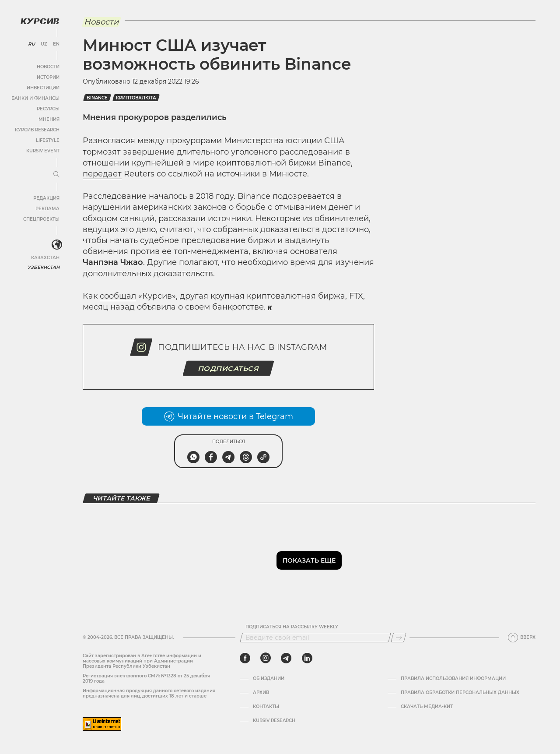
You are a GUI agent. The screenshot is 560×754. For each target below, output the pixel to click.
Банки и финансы (35, 98)
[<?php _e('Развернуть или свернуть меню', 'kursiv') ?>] (56, 245)
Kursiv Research (274, 721)
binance (97, 98)
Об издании (269, 679)
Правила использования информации (453, 679)
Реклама (47, 208)
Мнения (49, 119)
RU (31, 44)
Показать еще (309, 560)
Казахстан (45, 257)
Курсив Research (37, 129)
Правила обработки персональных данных (460, 693)
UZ (44, 44)
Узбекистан (44, 267)
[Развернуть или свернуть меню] (56, 174)
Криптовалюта (136, 98)
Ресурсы (48, 108)
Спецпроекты (41, 219)
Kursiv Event (42, 150)
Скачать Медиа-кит (427, 707)
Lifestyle (47, 140)
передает (102, 174)
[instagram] (266, 658)
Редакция (46, 198)
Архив (261, 693)
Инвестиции (43, 87)
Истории (48, 77)
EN (56, 44)
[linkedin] (307, 658)
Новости (48, 66)
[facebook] (245, 658)
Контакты (266, 707)
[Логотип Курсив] (39, 21)
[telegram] (286, 658)
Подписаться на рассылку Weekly (292, 627)
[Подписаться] (399, 638)
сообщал (118, 296)
